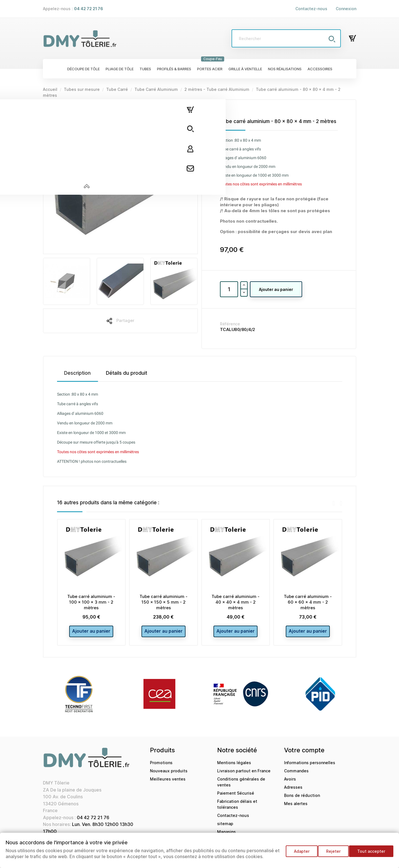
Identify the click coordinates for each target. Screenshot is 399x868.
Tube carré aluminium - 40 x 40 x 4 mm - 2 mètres (236, 602)
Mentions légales (234, 766)
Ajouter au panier (276, 289)
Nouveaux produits (169, 774)
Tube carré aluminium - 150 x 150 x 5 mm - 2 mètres (163, 602)
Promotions (161, 766)
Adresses (293, 790)
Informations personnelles (310, 766)
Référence (230, 324)
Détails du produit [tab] (127, 373)
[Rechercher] (286, 38)
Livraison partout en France (244, 774)
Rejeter (331, 854)
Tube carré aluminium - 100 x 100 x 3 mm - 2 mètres (91, 602)
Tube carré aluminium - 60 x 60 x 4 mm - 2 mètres (308, 602)
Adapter (297, 854)
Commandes (296, 774)
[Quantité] (229, 289)
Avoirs (290, 782)
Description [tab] (77, 373)
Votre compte (304, 753)
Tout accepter (371, 854)
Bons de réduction (302, 798)
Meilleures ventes (168, 782)
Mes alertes (296, 807)
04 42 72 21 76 (93, 821)
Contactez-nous (311, 9)
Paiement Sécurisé (236, 796)
